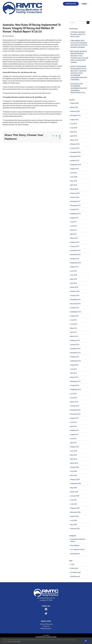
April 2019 (74, 136)
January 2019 (75, 148)
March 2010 (74, 463)
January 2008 (75, 496)
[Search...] (78, 22)
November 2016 (75, 255)
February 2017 (75, 242)
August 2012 (74, 418)
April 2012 (74, 426)
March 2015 (74, 336)
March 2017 (74, 238)
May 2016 (74, 279)
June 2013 (74, 398)
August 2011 (74, 435)
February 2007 (75, 508)
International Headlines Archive (78, 540)
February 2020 (75, 111)
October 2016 (75, 259)
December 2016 (75, 251)
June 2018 (74, 177)
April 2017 (74, 234)
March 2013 (74, 402)
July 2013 (74, 394)
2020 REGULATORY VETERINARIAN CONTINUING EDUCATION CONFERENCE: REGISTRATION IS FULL (79, 88)
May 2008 (74, 488)
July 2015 (74, 320)
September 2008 (76, 484)
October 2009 (75, 467)
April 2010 (74, 459)
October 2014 (75, 357)
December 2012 (75, 410)
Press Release (75, 545)
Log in (72, 564)
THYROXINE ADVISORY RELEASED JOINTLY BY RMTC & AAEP (78, 34)
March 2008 (74, 492)
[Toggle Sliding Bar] (84, 4)
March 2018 (74, 189)
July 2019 (74, 124)
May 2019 (74, 132)
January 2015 (75, 345)
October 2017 (75, 210)
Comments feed (75, 572)
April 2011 (74, 443)
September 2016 (76, 263)
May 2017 (74, 230)
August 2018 (74, 169)
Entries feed (74, 568)
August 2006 (74, 516)
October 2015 (75, 308)
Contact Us (46, 626)
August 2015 (74, 316)
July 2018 (74, 173)
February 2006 (75, 529)
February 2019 (75, 144)
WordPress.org (75, 576)
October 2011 (75, 430)
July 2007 (74, 500)
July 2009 (74, 471)
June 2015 (74, 324)
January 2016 (75, 296)
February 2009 (75, 480)
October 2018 (75, 161)
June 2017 (74, 226)
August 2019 (74, 120)
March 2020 (74, 107)
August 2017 (74, 218)
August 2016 (74, 267)
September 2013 (76, 390)
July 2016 (74, 271)
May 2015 (74, 328)
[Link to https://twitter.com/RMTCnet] (46, 614)
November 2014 (75, 353)
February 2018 (75, 193)
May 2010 (74, 455)
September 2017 (76, 214)
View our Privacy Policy (14, 642)
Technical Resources (46, 624)
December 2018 (75, 152)
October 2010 (75, 447)
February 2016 (75, 291)
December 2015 (75, 300)
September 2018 (76, 165)
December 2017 (75, 201)
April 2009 (74, 475)
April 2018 (74, 185)
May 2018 (74, 181)
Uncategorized (75, 554)
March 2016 (74, 287)
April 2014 (74, 373)
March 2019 (74, 140)
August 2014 (74, 365)
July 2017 (74, 222)
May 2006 (74, 525)
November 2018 (75, 156)
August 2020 (74, 103)
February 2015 (75, 340)
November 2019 (75, 116)
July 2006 (74, 520)
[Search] (88, 22)
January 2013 (75, 406)
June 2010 (74, 451)
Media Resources (46, 629)
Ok (86, 641)
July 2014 (74, 369)
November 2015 (75, 304)
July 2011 (74, 439)
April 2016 (74, 283)
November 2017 (75, 206)
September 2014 (76, 361)
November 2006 (75, 512)
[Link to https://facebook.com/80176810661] (46, 609)
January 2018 (75, 197)
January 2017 (75, 246)
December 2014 (75, 349)
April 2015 (74, 332)
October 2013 (75, 385)
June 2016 (74, 275)
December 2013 (75, 381)
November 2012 (75, 414)
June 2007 (74, 504)
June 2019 (74, 128)
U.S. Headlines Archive (78, 550)
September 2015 (76, 312)
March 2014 (74, 377)
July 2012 (74, 422)
